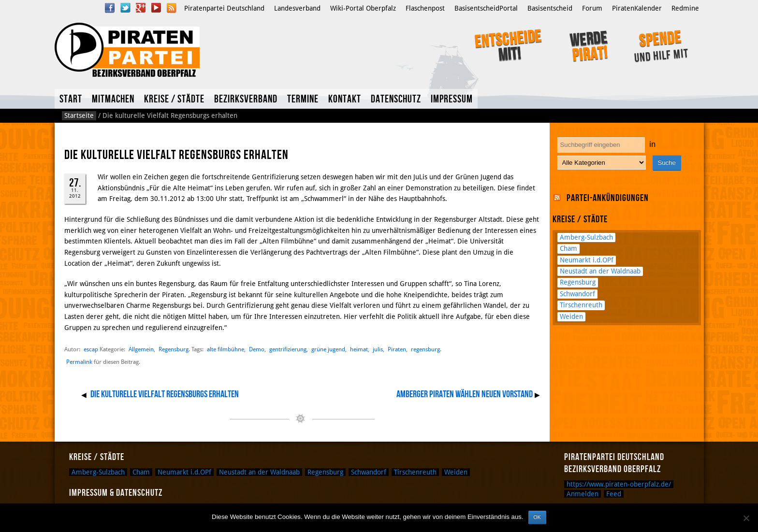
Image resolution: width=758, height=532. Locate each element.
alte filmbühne (226, 349)
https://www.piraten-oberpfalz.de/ (619, 484)
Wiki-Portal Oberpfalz (363, 8)
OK (537, 517)
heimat (359, 349)
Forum (592, 8)
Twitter (125, 8)
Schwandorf (577, 294)
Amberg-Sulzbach (586, 237)
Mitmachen (113, 99)
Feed (614, 494)
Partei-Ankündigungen (608, 198)
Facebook (110, 8)
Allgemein (141, 349)
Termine (303, 99)
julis (378, 349)
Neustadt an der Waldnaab (600, 271)
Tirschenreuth (581, 305)
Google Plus (141, 8)
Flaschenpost (425, 8)
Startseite (79, 115)
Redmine (685, 8)
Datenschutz (396, 99)
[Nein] (746, 518)
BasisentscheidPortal (486, 8)
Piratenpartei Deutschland (224, 8)
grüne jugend (328, 349)
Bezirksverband (246, 99)
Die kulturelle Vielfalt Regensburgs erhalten (165, 394)
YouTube (156, 8)
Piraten (397, 349)
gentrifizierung (288, 349)
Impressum (452, 99)
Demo (257, 349)
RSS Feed (172, 8)
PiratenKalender (637, 8)
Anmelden (583, 494)
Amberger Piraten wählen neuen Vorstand (465, 394)
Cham (568, 248)
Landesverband (297, 8)
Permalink (79, 362)
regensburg (425, 349)
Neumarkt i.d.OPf (587, 260)
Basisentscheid (550, 8)
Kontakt (345, 99)
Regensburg (174, 349)
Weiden (571, 316)
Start (71, 99)
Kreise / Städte (174, 99)
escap (91, 349)
